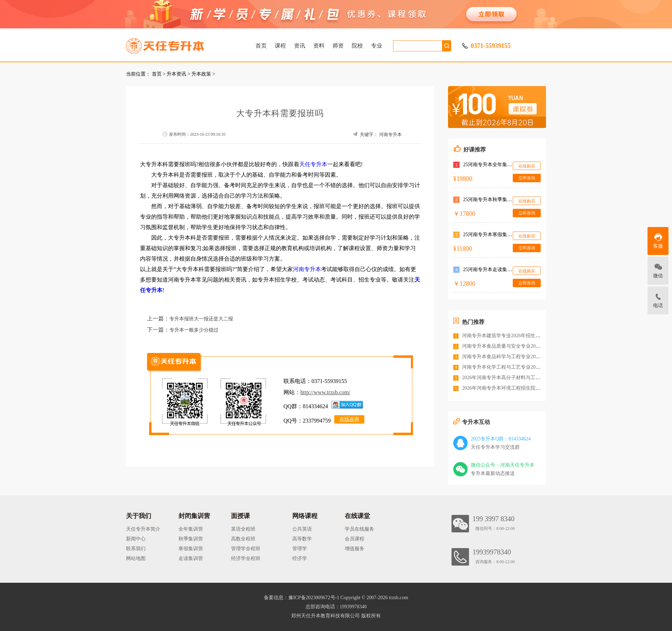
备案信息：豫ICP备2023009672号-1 (302, 598)
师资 (338, 46)
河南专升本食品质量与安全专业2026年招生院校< (515, 346)
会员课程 (355, 539)
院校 (357, 46)
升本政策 (201, 74)
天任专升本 (313, 164)
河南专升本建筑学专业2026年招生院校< (505, 336)
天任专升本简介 (143, 529)
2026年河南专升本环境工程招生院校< (503, 388)
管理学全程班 (246, 549)
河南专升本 (390, 134)
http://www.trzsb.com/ (325, 392)
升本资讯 (176, 74)
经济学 (300, 558)
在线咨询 (349, 419)
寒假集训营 (191, 549)
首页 (261, 46)
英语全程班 (243, 529)
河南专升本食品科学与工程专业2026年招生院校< (515, 357)
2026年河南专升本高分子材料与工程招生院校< (512, 378)
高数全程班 (243, 539)
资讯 (300, 46)
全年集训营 (191, 529)
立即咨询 (527, 178)
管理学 (300, 549)
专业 (377, 46)
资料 (319, 46)
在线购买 (527, 166)
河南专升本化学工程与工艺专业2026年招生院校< (515, 367)
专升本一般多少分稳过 (194, 330)
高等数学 (302, 539)
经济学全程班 (246, 558)
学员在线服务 (359, 529)
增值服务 (355, 549)
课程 (280, 46)
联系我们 (136, 549)
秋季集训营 (191, 539)
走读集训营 (191, 558)
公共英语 (302, 529)
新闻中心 (136, 539)
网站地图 (136, 558)
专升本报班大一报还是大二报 (201, 319)
